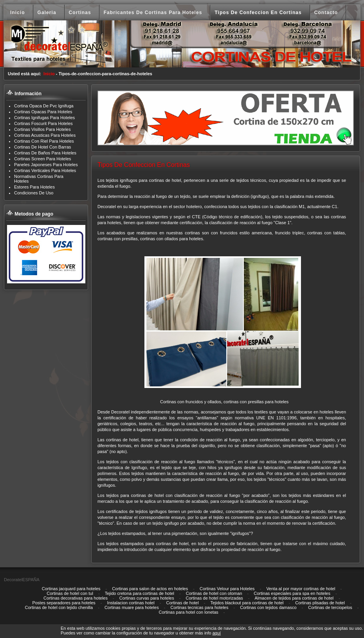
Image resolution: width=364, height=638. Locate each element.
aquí (217, 633)
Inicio (49, 74)
